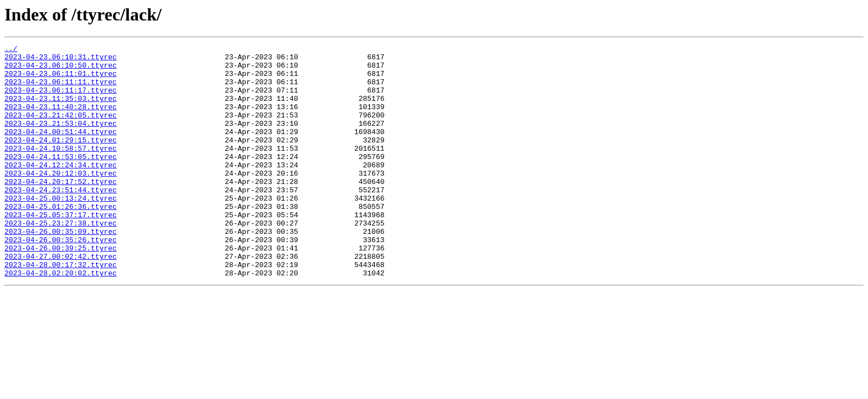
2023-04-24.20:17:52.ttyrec (61, 209)
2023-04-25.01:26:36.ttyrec (61, 239)
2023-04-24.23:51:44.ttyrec (61, 219)
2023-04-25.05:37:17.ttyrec (61, 249)
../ (11, 50)
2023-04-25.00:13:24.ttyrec (61, 229)
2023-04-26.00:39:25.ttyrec (61, 289)
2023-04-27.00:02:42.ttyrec (61, 299)
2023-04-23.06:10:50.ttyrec (61, 70)
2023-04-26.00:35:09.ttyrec (61, 269)
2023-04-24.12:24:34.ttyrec (61, 190)
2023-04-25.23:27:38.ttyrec (61, 259)
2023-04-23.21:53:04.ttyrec (61, 140)
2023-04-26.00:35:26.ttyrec (61, 279)
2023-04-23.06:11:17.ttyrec (61, 100)
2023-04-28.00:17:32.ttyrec (61, 309)
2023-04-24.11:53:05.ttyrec (61, 180)
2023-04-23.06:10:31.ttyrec (61, 60)
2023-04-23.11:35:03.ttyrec (61, 110)
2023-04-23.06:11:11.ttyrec (61, 90)
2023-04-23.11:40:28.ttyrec (61, 120)
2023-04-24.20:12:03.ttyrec (61, 199)
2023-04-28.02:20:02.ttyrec (61, 319)
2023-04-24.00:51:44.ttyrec (61, 150)
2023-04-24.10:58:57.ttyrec (61, 170)
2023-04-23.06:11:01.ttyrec (61, 80)
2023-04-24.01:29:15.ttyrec (61, 160)
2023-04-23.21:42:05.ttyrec (61, 130)
